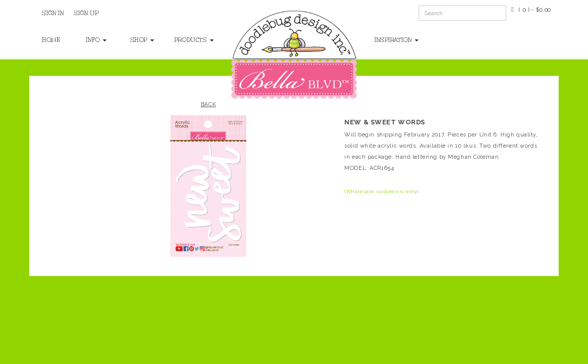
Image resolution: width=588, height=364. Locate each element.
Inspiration (397, 40)
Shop (142, 40)
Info (96, 40)
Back (208, 104)
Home (51, 40)
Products (186, 40)
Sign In (53, 13)
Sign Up (86, 13)
